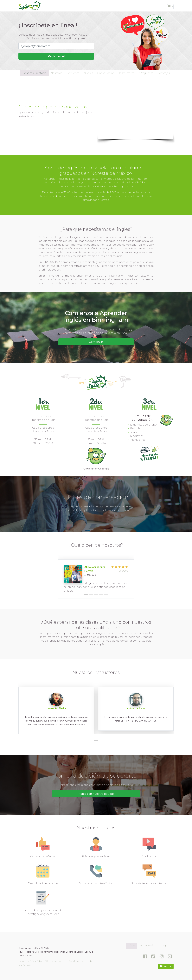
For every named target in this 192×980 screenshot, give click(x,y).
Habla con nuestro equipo (96, 794)
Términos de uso (56, 962)
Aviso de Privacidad (31, 962)
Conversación (106, 73)
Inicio (131, 946)
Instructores (127, 73)
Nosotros (56, 73)
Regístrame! (56, 56)
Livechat (166, 966)
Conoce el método (34, 73)
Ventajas (164, 73)
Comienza (73, 73)
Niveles (88, 73)
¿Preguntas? (147, 73)
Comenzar (96, 342)
